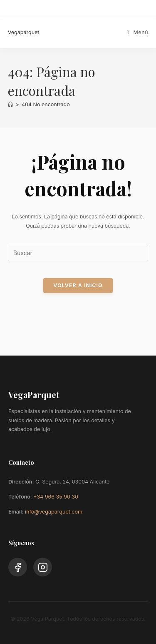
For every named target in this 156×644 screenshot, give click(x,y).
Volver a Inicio (78, 285)
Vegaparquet (24, 32)
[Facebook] (18, 567)
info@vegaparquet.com (54, 512)
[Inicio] (11, 104)
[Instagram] (43, 567)
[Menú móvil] (137, 32)
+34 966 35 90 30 (56, 497)
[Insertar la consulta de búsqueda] (78, 253)
